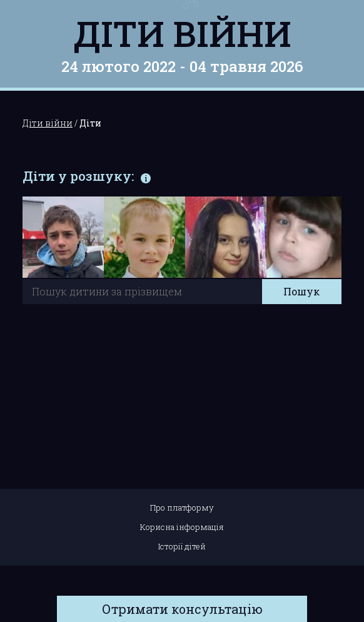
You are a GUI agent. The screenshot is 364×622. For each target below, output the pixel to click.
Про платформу (182, 507)
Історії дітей (182, 546)
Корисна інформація (182, 527)
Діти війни (182, 33)
